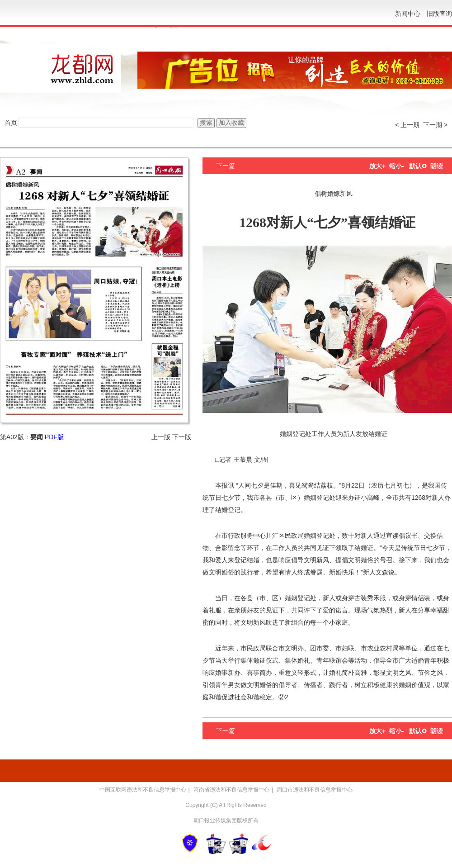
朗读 (437, 166)
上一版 (161, 437)
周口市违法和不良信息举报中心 (315, 790)
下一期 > (435, 125)
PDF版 (54, 437)
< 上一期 (407, 125)
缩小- (397, 166)
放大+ (377, 166)
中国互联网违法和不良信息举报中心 (143, 790)
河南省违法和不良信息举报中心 (231, 790)
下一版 (182, 437)
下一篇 (226, 166)
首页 (11, 123)
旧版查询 (439, 14)
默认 (418, 166)
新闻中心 (408, 14)
